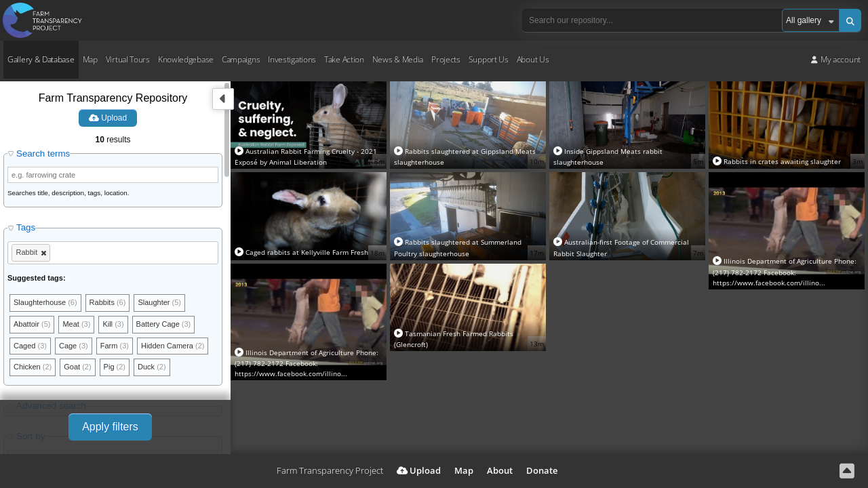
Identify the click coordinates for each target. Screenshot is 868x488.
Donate (542, 470)
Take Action (344, 59)
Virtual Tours (128, 59)
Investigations (292, 59)
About (500, 470)
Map (90, 59)
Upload (108, 118)
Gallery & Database (41, 59)
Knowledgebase (186, 59)
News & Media (398, 59)
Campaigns (241, 59)
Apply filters (110, 427)
